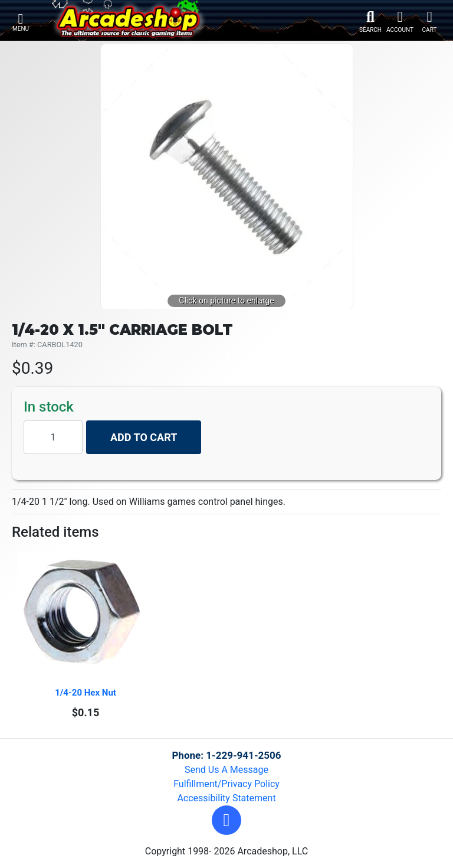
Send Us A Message (226, 770)
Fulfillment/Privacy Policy (226, 784)
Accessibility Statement (226, 798)
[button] (226, 820)
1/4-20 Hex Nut (86, 693)
